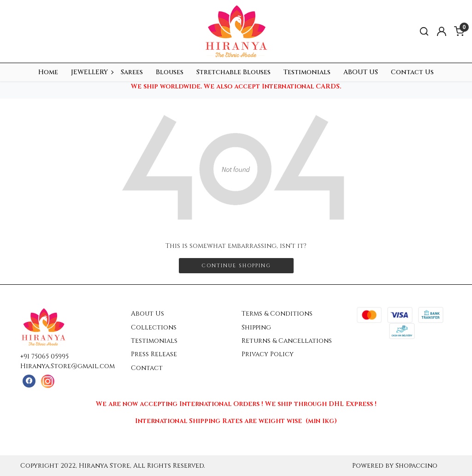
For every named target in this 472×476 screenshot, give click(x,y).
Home (48, 72)
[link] (424, 32)
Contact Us (412, 72)
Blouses (170, 72)
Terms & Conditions (277, 314)
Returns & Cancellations (287, 341)
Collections (154, 327)
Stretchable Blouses (233, 72)
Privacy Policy (268, 354)
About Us (147, 314)
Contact (147, 368)
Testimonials (307, 72)
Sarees (132, 72)
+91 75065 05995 (44, 356)
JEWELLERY (92, 72)
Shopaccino (416, 466)
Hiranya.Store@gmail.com (68, 366)
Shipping (256, 327)
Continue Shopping (236, 266)
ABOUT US (361, 72)
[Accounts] (442, 31)
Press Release (154, 354)
